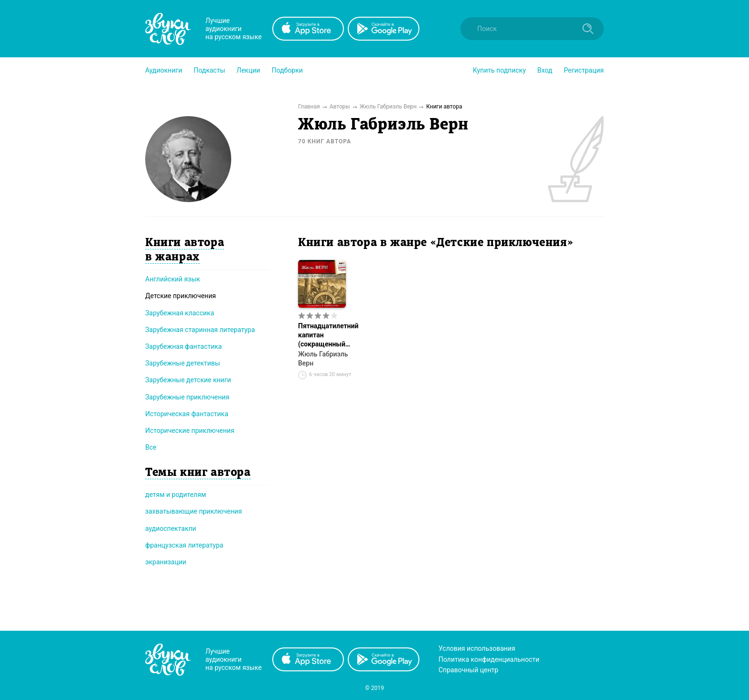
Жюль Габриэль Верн (323, 359)
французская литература (184, 545)
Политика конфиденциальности (489, 659)
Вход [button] (545, 70)
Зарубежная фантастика (184, 346)
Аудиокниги (164, 70)
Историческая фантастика (187, 414)
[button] (164, 70)
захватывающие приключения (193, 511)
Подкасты (209, 70)
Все (151, 447)
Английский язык (173, 279)
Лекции (248, 70)
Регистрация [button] (584, 70)
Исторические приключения (190, 431)
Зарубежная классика (180, 313)
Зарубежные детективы (183, 363)
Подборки (287, 70)
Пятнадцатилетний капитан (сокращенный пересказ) (328, 335)
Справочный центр (468, 670)
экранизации (166, 562)
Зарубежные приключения (187, 397)
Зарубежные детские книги (188, 380)
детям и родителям (176, 495)
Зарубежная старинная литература (200, 330)
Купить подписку (499, 70)
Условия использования (477, 648)
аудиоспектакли (171, 528)
